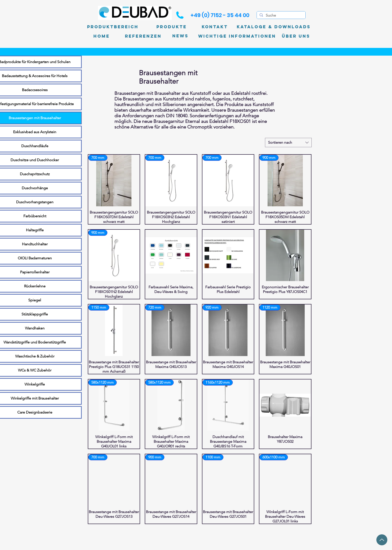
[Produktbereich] (113, 27)
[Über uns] (296, 36)
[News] (180, 36)
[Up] (382, 540)
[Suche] (281, 15)
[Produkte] (172, 27)
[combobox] (288, 143)
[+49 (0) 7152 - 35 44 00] (220, 15)
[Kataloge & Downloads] (274, 27)
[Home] (102, 36)
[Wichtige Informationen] (237, 36)
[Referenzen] (143, 36)
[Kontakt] (215, 27)
